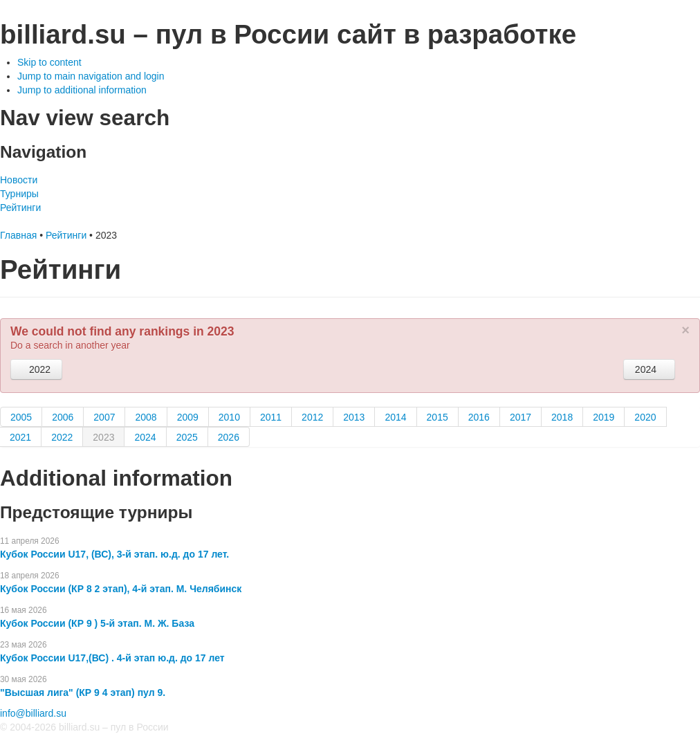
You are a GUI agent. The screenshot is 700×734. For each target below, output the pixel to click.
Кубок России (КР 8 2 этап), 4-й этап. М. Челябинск (121, 589)
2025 (187, 437)
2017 (521, 417)
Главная (18, 235)
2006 (63, 417)
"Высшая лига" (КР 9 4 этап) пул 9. (83, 692)
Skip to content (49, 62)
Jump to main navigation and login (91, 76)
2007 (104, 417)
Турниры (19, 194)
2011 (271, 417)
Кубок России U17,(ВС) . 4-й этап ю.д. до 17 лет (112, 658)
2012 (312, 417)
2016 (479, 417)
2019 (604, 417)
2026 (229, 437)
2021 (20, 437)
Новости (19, 180)
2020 (645, 417)
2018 (562, 417)
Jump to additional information (82, 90)
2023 (103, 437)
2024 (649, 369)
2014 (395, 417)
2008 (146, 417)
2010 (229, 417)
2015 (437, 417)
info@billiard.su (33, 713)
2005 (21, 417)
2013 (354, 417)
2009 (188, 417)
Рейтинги (20, 208)
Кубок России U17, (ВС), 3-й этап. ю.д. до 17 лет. (114, 554)
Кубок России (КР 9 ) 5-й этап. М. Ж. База (97, 623)
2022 (36, 369)
